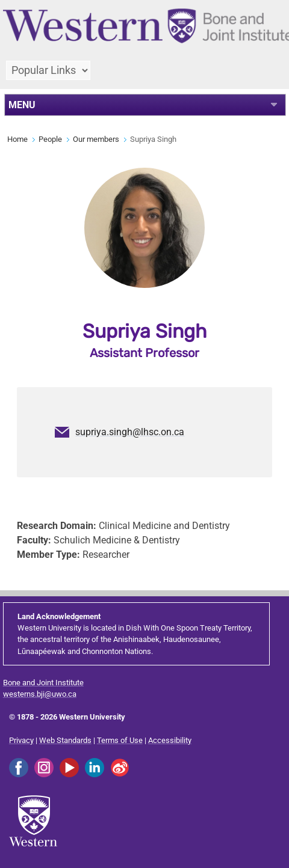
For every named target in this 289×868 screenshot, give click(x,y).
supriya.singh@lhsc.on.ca (130, 432)
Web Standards (65, 740)
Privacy (21, 740)
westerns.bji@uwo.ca (40, 694)
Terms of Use (120, 740)
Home (17, 139)
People (50, 139)
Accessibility (170, 740)
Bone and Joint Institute (43, 683)
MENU (22, 105)
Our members (96, 139)
